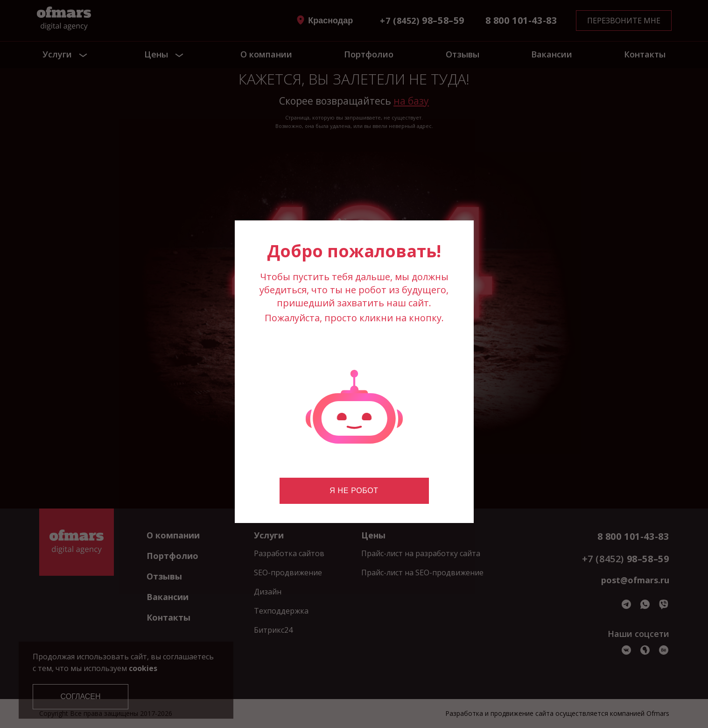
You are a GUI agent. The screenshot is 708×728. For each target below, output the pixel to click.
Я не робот (354, 491)
